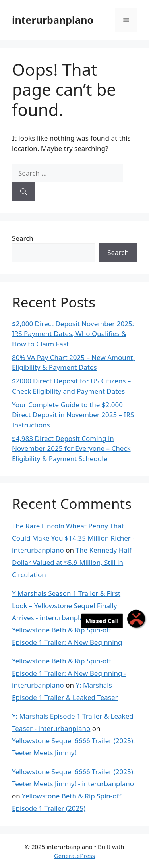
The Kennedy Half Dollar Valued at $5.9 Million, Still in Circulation (72, 562)
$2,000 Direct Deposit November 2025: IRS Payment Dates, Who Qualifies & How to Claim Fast (73, 334)
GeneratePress (74, 856)
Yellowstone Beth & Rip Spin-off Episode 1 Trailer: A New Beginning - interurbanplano (69, 673)
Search (23, 238)
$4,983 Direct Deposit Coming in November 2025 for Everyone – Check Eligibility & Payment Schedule (71, 448)
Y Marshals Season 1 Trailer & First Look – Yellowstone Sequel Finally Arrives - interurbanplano (66, 605)
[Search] (24, 192)
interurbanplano (53, 20)
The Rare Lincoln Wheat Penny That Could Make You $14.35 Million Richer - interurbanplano (73, 538)
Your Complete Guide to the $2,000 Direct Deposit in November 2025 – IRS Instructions (73, 415)
